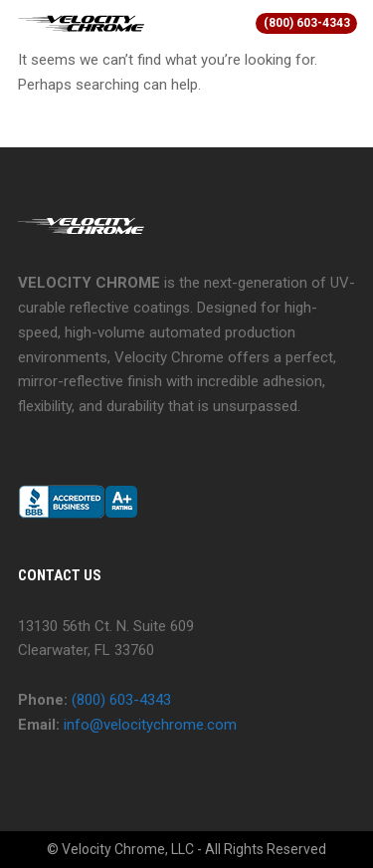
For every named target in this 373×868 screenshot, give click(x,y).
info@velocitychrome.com (150, 725)
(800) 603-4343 (307, 23)
